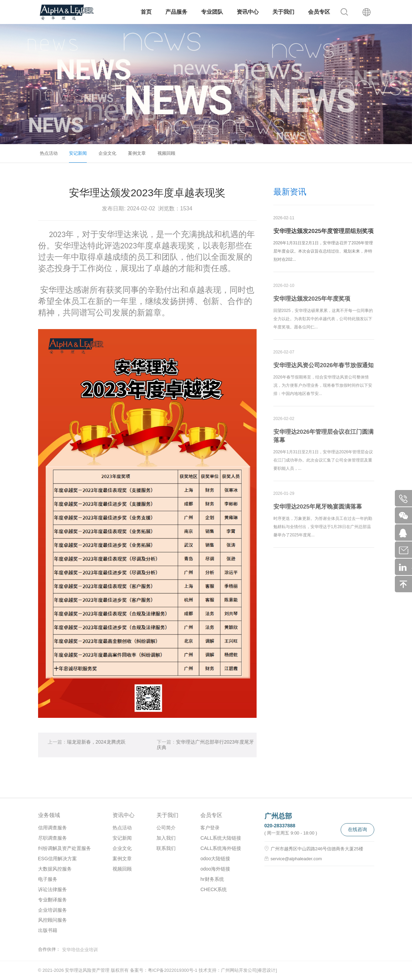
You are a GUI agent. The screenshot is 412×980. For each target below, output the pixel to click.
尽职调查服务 (52, 838)
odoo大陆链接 (215, 859)
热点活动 (49, 153)
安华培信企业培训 (80, 950)
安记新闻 (78, 153)
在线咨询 (357, 829)
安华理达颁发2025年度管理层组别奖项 (324, 231)
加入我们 (166, 838)
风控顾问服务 (52, 920)
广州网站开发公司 (239, 970)
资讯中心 (248, 12)
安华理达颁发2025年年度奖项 (312, 301)
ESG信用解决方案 (58, 859)
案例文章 (137, 153)
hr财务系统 (212, 879)
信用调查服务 (52, 828)
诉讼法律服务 (52, 889)
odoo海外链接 (215, 869)
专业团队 (212, 12)
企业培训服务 (52, 910)
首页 (146, 12)
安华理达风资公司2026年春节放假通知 (324, 368)
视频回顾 (166, 153)
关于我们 (283, 12)
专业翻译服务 (52, 900)
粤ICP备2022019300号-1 (173, 970)
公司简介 (166, 828)
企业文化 (107, 153)
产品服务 (176, 12)
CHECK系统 (214, 889)
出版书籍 (48, 930)
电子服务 (48, 879)
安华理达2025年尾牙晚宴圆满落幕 (318, 509)
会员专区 (319, 12)
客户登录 (210, 828)
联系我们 (166, 848)
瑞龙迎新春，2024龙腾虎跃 (87, 745)
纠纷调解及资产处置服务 (64, 848)
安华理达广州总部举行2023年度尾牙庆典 (205, 748)
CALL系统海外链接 (221, 848)
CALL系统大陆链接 (221, 838)
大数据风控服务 (55, 869)
